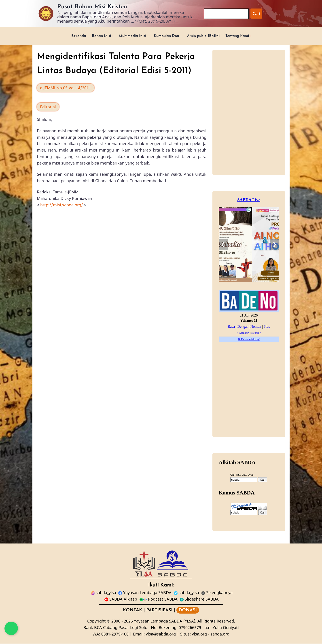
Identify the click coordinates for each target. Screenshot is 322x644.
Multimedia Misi (129, 36)
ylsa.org (199, 634)
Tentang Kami (244, 36)
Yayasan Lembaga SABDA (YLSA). (165, 622)
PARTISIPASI (159, 611)
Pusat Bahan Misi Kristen (92, 7)
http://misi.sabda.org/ (62, 205)
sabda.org (220, 634)
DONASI (188, 611)
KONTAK (133, 611)
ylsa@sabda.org (161, 634)
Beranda (71, 36)
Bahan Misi (95, 36)
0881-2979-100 (115, 634)
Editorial (48, 107)
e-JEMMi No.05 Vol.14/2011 (66, 88)
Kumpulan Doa (167, 36)
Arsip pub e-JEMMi (207, 36)
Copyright (96, 622)
